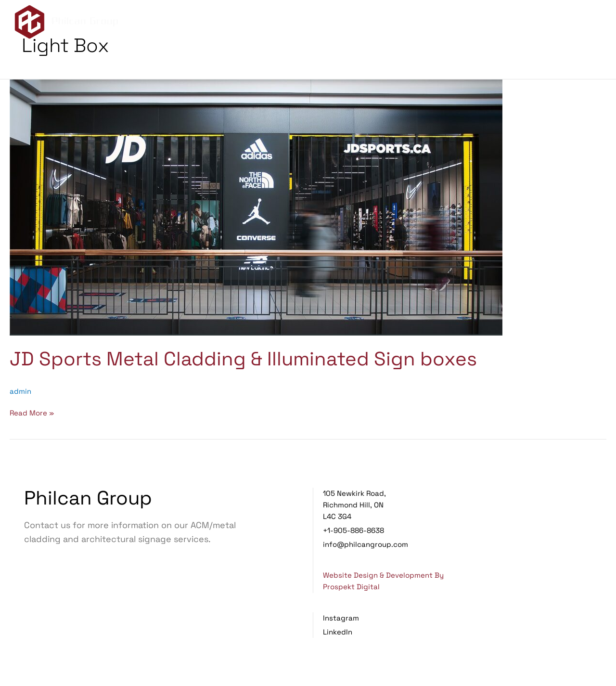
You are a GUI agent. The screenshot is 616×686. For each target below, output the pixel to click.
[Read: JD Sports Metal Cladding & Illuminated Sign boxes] (256, 207)
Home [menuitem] (368, 23)
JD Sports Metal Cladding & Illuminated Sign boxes (243, 359)
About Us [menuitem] (412, 23)
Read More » (32, 412)
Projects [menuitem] (523, 23)
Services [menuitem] (467, 23)
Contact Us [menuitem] (579, 23)
